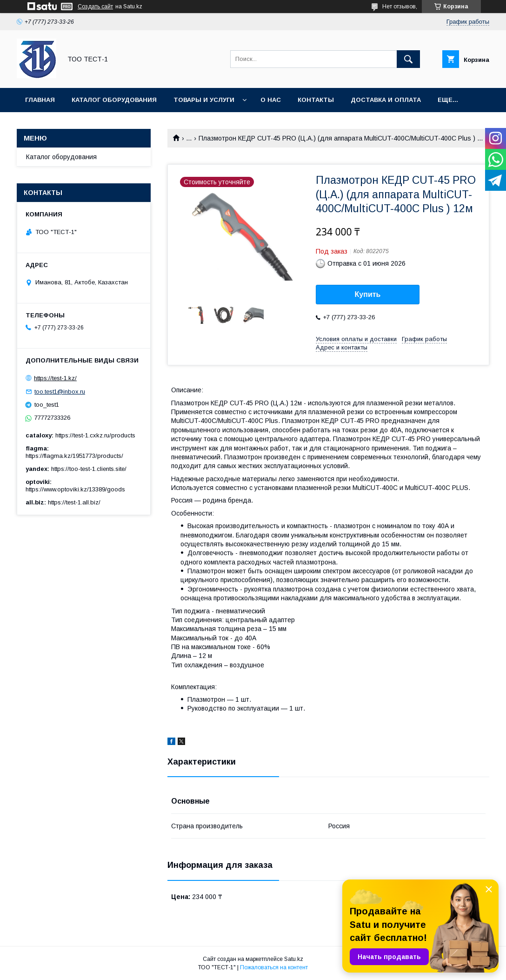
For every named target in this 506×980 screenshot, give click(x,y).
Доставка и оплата (386, 100)
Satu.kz (294, 959)
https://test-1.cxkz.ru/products (95, 435)
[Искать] (408, 59)
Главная (40, 100)
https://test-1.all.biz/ (74, 502)
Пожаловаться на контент (274, 967)
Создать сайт (95, 7)
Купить (368, 294)
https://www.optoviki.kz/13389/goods (75, 489)
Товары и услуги (204, 100)
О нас (271, 100)
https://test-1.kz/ (55, 378)
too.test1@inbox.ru (60, 392)
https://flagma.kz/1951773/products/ (74, 456)
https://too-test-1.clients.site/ (89, 469)
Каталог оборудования (114, 100)
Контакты (316, 100)
